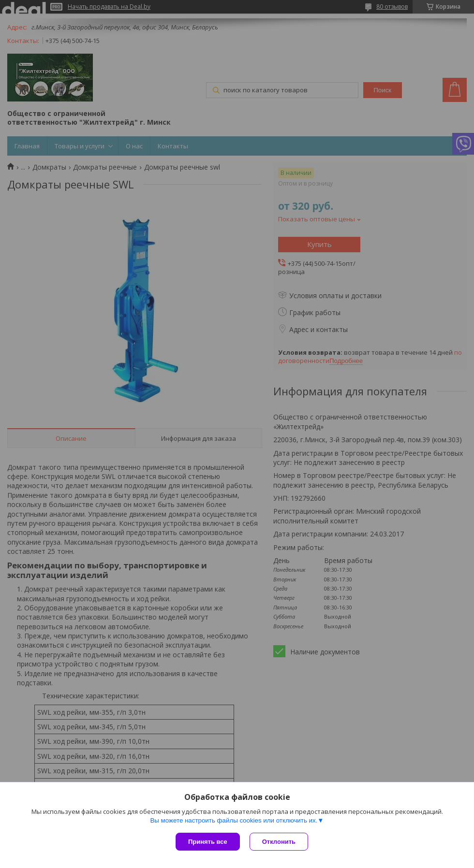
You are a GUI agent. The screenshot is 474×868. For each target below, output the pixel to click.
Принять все (208, 842)
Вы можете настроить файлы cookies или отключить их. (234, 820)
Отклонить (279, 842)
